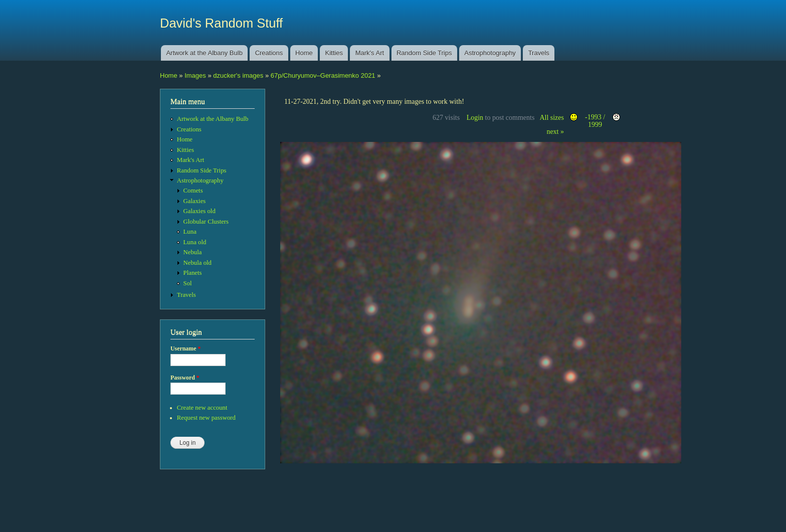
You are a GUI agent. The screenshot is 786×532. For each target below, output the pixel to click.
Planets (193, 273)
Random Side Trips (424, 53)
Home (304, 53)
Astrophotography (490, 53)
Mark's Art (370, 53)
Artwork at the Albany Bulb (204, 53)
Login (475, 118)
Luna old (195, 242)
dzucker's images (238, 75)
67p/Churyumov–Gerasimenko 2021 (323, 75)
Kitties (334, 53)
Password (185, 378)
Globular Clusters (206, 222)
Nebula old (198, 263)
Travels (539, 53)
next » (555, 132)
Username (185, 348)
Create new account (202, 408)
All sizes (552, 118)
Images (195, 75)
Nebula (193, 252)
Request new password (206, 418)
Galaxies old (200, 211)
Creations (269, 53)
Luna (190, 232)
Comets (193, 191)
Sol (188, 283)
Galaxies (195, 201)
